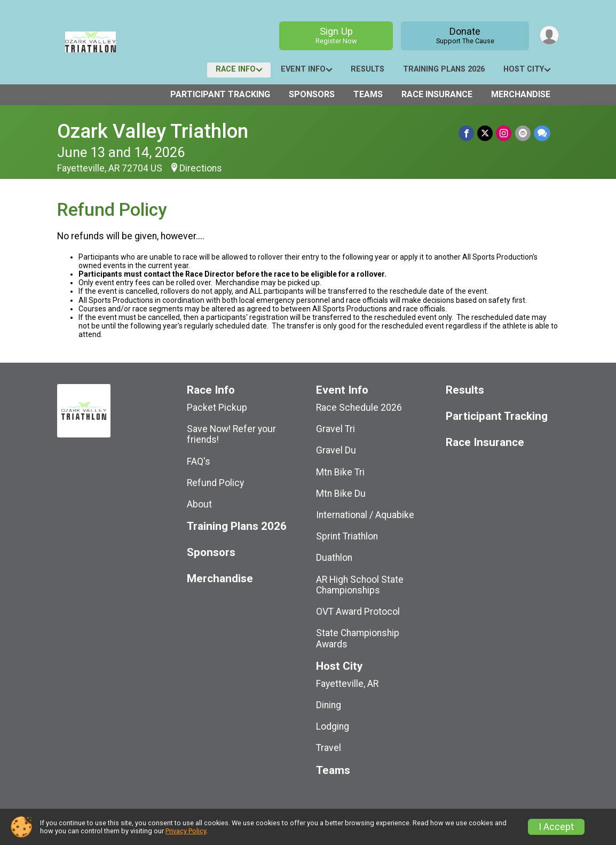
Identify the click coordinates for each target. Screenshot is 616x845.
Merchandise (521, 94)
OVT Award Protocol (358, 612)
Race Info (236, 69)
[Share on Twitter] (485, 133)
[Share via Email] (523, 133)
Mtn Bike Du (341, 494)
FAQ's (199, 461)
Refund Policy (215, 483)
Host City (524, 69)
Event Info (303, 69)
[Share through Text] (542, 133)
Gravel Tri (335, 429)
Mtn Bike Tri (340, 472)
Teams (368, 94)
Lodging (333, 726)
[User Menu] (549, 36)
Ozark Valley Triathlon (153, 131)
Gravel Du (336, 450)
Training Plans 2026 (444, 69)
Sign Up (336, 36)
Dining (329, 705)
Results (368, 69)
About (199, 504)
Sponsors (312, 94)
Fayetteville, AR (347, 684)
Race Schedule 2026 (359, 408)
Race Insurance (437, 94)
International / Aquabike (365, 515)
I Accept (556, 827)
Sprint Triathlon (347, 536)
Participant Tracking (220, 94)
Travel (329, 748)
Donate (465, 36)
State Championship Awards (358, 638)
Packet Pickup (217, 408)
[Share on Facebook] (467, 133)
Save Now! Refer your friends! (231, 434)
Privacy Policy (186, 831)
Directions (201, 168)
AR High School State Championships (360, 585)
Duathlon (334, 558)
